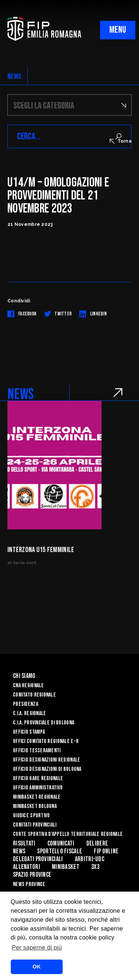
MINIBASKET (66, 867)
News (19, 851)
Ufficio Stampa (29, 732)
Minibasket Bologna (35, 806)
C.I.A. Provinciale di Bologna (44, 723)
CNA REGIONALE (29, 686)
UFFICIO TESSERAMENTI (37, 751)
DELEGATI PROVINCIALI (38, 859)
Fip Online (106, 851)
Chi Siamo (24, 676)
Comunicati (61, 843)
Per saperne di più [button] (37, 947)
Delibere (97, 843)
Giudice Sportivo (31, 816)
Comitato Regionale (34, 695)
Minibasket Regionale (37, 797)
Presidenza (26, 704)
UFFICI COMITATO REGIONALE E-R (46, 741)
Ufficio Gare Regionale (38, 778)
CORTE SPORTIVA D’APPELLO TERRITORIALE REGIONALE (68, 834)
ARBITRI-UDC (90, 859)
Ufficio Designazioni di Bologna (47, 769)
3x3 (95, 867)
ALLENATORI (27, 867)
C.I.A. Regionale (29, 713)
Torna (121, 141)
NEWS (14, 77)
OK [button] (37, 967)
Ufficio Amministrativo (38, 788)
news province (29, 884)
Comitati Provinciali (35, 825)
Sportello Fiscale (59, 851)
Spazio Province (32, 875)
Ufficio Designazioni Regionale (47, 760)
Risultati (24, 843)
